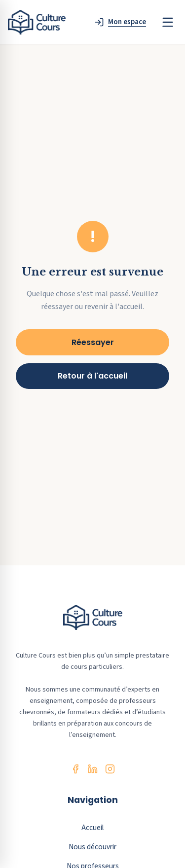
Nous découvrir (92, 847)
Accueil (92, 828)
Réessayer (93, 342)
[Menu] (168, 22)
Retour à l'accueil (92, 376)
